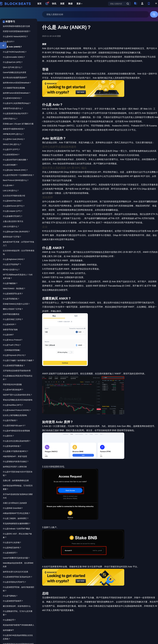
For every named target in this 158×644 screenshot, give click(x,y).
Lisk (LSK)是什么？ (11, 191)
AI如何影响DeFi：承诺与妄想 (15, 456)
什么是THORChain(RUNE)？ (15, 52)
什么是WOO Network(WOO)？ (15, 36)
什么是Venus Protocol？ (13, 340)
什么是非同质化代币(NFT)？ (15, 582)
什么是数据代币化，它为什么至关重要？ (18, 613)
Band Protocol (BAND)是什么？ (16, 180)
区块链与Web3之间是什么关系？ (16, 304)
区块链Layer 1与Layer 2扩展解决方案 (18, 124)
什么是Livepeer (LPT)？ (13, 211)
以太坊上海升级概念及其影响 (15, 415)
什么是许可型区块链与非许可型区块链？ (18, 474)
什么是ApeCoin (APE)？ (13, 62)
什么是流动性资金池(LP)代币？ (16, 113)
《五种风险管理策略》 (12, 350)
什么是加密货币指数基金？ (14, 366)
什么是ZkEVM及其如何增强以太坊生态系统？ (18, 637)
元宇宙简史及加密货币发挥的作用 (17, 371)
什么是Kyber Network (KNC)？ (15, 170)
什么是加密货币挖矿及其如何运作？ (18, 577)
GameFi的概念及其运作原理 (14, 72)
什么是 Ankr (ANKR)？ (12, 47)
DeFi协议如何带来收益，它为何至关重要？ (18, 487)
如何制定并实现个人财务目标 (15, 467)
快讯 (54, 4)
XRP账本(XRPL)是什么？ (13, 134)
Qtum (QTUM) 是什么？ (13, 67)
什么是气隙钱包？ (10, 596)
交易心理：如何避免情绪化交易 (16, 480)
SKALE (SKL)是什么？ (12, 144)
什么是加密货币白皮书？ (13, 294)
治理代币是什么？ (10, 119)
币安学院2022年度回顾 (12, 384)
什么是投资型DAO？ (11, 155)
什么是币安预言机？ (11, 299)
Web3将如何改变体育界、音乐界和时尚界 (18, 565)
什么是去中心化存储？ (12, 542)
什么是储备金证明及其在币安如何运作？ (18, 378)
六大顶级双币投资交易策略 (14, 88)
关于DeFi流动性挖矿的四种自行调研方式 (18, 496)
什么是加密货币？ (10, 553)
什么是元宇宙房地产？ (12, 264)
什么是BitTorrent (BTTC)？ (14, 206)
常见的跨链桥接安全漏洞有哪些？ (17, 524)
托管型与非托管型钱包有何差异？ (17, 31)
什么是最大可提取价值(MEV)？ (16, 451)
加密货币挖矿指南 (10, 330)
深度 (62, 4)
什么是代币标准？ (10, 420)
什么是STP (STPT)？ (12, 149)
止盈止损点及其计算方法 (13, 221)
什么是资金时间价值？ (12, 446)
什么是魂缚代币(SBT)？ (13, 216)
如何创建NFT (8, 630)
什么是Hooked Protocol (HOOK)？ (17, 410)
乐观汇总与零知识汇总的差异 (15, 503)
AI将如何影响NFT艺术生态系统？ (17, 513)
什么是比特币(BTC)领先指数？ (15, 160)
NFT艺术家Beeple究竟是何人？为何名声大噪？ (18, 276)
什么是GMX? (8, 335)
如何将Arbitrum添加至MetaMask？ (17, 83)
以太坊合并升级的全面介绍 (14, 196)
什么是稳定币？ (9, 620)
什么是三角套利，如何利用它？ (16, 518)
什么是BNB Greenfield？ (13, 508)
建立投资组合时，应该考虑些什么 (17, 606)
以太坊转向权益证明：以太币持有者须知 (19, 252)
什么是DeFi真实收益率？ (13, 390)
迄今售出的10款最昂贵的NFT (15, 78)
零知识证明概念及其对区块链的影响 (18, 400)
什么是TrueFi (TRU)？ (12, 345)
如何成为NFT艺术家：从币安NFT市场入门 (18, 244)
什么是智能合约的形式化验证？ (16, 462)
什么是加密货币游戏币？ (13, 601)
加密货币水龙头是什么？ (13, 108)
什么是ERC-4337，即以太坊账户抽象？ (17, 536)
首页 (39, 4)
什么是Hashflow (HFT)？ (13, 405)
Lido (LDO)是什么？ (11, 226)
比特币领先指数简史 (11, 314)
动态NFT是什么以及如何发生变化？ (18, 395)
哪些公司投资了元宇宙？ (13, 309)
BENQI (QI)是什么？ (11, 270)
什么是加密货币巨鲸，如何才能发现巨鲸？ (19, 589)
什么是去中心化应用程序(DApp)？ (17, 103)
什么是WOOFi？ (10, 324)
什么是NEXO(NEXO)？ (12, 98)
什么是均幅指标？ (10, 283)
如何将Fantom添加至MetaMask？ (17, 93)
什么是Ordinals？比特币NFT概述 (16, 529)
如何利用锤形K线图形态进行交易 (16, 26)
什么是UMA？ (9, 185)
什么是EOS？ (9, 436)
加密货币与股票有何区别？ (14, 129)
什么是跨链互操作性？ (12, 548)
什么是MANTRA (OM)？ (13, 201)
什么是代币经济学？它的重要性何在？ (19, 175)
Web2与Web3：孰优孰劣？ (14, 288)
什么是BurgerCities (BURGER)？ (16, 232)
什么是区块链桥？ (10, 165)
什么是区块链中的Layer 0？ (14, 426)
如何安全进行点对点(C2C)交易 (15, 572)
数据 (70, 4)
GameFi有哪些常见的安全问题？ (16, 558)
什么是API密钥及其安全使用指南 (16, 431)
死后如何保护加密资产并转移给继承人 (19, 625)
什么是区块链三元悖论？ (13, 319)
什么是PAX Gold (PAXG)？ (14, 139)
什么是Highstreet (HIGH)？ (14, 259)
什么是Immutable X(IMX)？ (14, 57)
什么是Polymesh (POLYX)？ (14, 355)
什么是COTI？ (9, 42)
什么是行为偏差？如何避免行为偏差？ (19, 360)
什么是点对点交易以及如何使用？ (17, 441)
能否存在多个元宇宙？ (12, 237)
